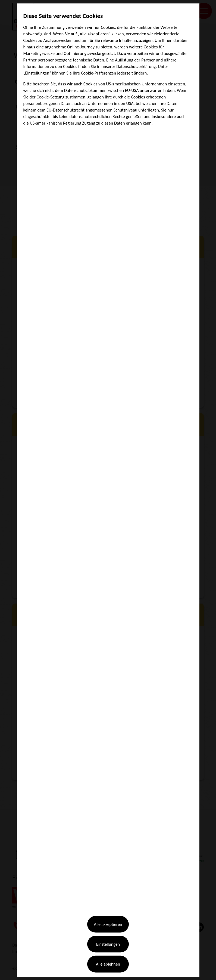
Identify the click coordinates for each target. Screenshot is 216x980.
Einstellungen (108, 935)
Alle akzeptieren (108, 916)
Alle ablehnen (108, 955)
